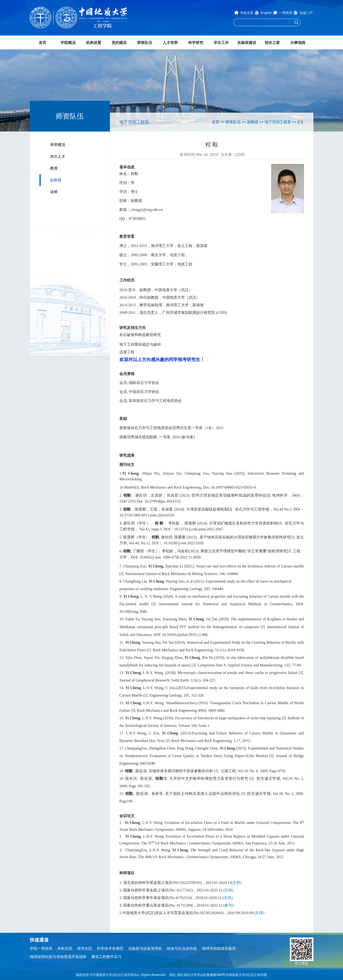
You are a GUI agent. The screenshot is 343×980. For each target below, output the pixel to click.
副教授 (56, 180)
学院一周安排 (41, 948)
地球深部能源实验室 (219, 948)
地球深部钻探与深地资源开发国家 (58, 957)
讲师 (54, 192)
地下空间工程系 (278, 122)
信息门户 (306, 13)
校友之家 (272, 43)
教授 (54, 168)
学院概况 (68, 43)
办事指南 (298, 43)
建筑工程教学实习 (106, 957)
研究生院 (85, 948)
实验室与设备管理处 (145, 948)
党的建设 (119, 43)
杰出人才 (58, 156)
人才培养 (170, 43)
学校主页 (247, 13)
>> (223, 122)
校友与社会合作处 (182, 948)
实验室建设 (247, 43)
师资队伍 (145, 43)
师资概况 (58, 145)
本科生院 (65, 948)
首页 (43, 43)
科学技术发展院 (110, 948)
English (266, 13)
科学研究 (196, 43)
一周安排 (286, 13)
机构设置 (94, 43)
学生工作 (221, 43)
